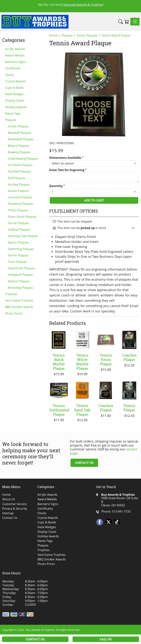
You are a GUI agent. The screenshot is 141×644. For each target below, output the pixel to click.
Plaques (11, 120)
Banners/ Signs (16, 62)
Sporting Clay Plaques (23, 236)
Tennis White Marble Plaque (82, 362)
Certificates (13, 68)
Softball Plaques (19, 230)
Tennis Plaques (18, 255)
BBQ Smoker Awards (19, 307)
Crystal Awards (15, 81)
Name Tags (13, 113)
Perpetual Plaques (21, 204)
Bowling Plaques (19, 152)
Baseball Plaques (20, 133)
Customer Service (14, 504)
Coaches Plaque (129, 357)
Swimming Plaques (21, 249)
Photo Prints (14, 313)
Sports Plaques (18, 242)
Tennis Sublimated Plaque (59, 410)
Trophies (11, 294)
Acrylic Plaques (18, 126)
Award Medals (15, 55)
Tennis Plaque (129, 408)
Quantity (57, 186)
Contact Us (84, 463)
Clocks (10, 75)
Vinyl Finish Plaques (21, 268)
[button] (121, 22)
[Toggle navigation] (135, 22)
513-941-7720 (121, 512)
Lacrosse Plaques (20, 197)
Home (6, 495)
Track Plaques (17, 262)
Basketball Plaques (21, 139)
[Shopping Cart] (127, 22)
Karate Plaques (18, 191)
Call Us (106, 639)
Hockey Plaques (19, 184)
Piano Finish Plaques (22, 217)
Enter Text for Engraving (68, 170)
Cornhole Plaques (20, 165)
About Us (9, 499)
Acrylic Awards (15, 49)
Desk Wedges (14, 94)
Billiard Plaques (19, 146)
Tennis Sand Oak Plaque (82, 410)
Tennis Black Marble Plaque (59, 362)
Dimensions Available (66, 158)
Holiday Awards (16, 107)
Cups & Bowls (15, 88)
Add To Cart (94, 200)
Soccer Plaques (18, 223)
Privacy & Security (15, 509)
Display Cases (15, 100)
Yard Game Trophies (19, 300)
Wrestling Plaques (20, 288)
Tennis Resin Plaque (106, 359)
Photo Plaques (18, 210)
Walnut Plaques (19, 281)
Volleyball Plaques (20, 275)
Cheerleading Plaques (23, 159)
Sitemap (8, 513)
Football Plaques (19, 171)
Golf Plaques (17, 178)
